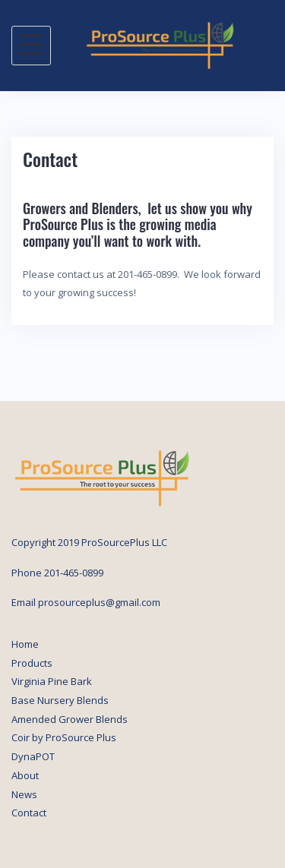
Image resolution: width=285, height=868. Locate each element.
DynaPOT (33, 756)
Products (32, 663)
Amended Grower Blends (70, 719)
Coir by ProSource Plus (64, 737)
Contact (29, 813)
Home (25, 644)
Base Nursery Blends (60, 700)
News (24, 794)
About (25, 775)
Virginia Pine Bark (52, 681)
